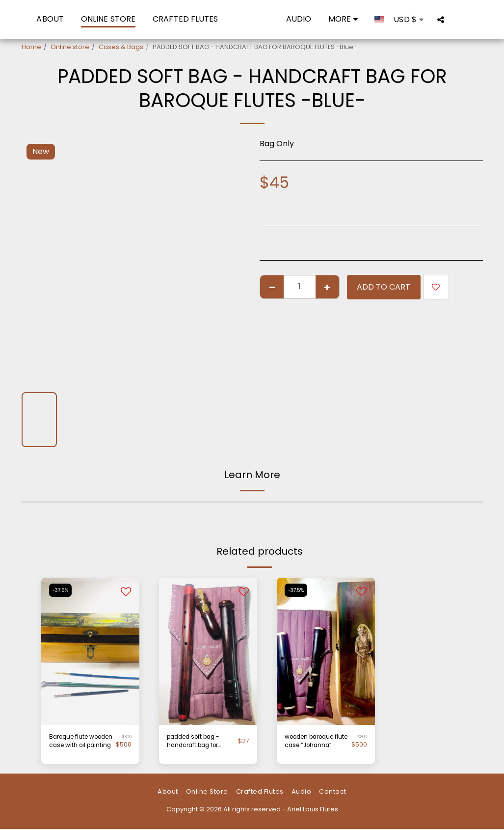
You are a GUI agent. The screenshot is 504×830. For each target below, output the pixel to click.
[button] (455, 19)
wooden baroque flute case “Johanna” (318, 742)
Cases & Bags (121, 47)
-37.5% (61, 590)
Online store (70, 47)
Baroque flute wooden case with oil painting (79, 742)
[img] (208, 651)
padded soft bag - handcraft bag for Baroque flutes (197, 742)
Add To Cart (384, 287)
